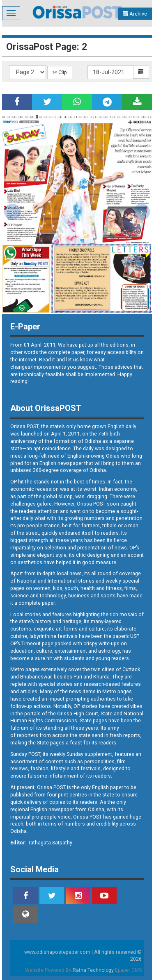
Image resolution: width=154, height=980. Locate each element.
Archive (135, 14)
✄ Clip (60, 72)
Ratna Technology (93, 970)
